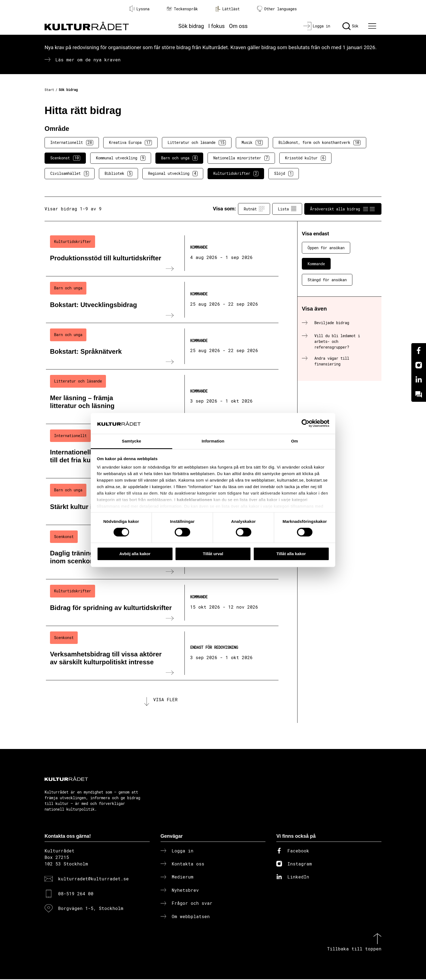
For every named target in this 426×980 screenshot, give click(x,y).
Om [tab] (294, 441)
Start (49, 90)
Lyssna (139, 9)
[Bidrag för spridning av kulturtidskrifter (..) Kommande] (162, 603)
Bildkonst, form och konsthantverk (319, 143)
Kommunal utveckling (121, 158)
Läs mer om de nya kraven (88, 60)
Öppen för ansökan (326, 248)
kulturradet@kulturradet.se (93, 880)
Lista (287, 209)
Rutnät (254, 209)
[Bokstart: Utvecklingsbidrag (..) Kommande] (162, 300)
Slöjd (284, 173)
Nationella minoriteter (241, 158)
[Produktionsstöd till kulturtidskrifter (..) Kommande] (162, 253)
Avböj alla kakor (135, 554)
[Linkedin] (419, 380)
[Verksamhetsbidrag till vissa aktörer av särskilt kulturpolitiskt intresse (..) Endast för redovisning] (162, 653)
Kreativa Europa (130, 143)
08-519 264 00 (76, 894)
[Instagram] (419, 365)
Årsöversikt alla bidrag (343, 209)
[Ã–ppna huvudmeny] (373, 26)
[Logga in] (317, 26)
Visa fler (165, 700)
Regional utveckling (173, 173)
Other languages (277, 9)
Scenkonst (65, 158)
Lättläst (227, 9)
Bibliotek (118, 173)
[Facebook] (419, 350)
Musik (252, 143)
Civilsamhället (70, 173)
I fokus (217, 26)
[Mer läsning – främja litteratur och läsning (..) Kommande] (162, 397)
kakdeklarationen (195, 500)
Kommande (316, 264)
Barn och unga (179, 158)
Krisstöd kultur (305, 158)
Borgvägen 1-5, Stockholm (91, 909)
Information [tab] (213, 441)
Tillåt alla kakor (291, 554)
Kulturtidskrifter (236, 173)
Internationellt (72, 143)
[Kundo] (419, 394)
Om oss (238, 26)
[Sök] (350, 26)
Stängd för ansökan (327, 280)
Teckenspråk (182, 9)
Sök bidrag (191, 26)
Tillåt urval (213, 554)
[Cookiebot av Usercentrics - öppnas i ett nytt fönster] (306, 423)
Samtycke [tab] (132, 441)
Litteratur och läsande (197, 143)
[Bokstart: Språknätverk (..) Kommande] (162, 346)
